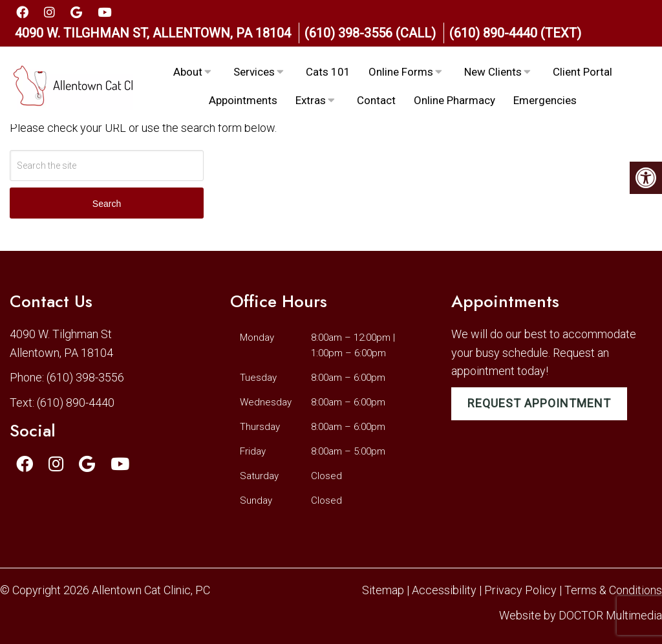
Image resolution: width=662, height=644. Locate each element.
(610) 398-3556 (85, 377)
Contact (376, 100)
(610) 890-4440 (76, 403)
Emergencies (545, 100)
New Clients (493, 72)
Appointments (243, 100)
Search (107, 204)
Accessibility (444, 590)
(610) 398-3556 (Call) (370, 33)
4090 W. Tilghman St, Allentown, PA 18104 (153, 33)
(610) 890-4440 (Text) (515, 33)
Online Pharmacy (454, 100)
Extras (311, 100)
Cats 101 (328, 72)
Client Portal (582, 72)
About (188, 72)
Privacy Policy (522, 590)
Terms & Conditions (613, 590)
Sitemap (383, 590)
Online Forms (401, 72)
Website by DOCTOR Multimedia (581, 615)
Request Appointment (539, 403)
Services (254, 72)
